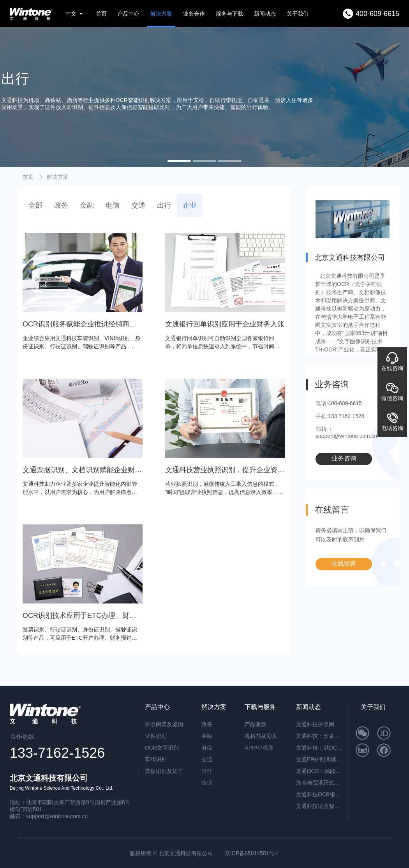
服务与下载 (229, 14)
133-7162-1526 (57, 753)
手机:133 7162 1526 (340, 416)
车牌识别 (156, 759)
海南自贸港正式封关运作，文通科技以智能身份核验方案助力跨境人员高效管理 (319, 783)
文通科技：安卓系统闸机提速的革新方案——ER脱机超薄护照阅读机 (319, 736)
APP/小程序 (259, 748)
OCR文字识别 (162, 748)
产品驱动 (256, 724)
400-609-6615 (377, 14)
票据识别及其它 (164, 771)
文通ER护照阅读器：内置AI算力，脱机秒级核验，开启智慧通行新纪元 (319, 759)
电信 (113, 205)
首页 (101, 14)
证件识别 (156, 736)
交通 (138, 205)
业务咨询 (344, 458)
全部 (35, 205)
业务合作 (194, 14)
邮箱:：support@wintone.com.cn (346, 432)
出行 (164, 205)
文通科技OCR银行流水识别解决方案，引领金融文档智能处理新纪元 (319, 794)
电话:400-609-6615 (339, 403)
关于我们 (298, 14)
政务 (61, 205)
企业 (190, 205)
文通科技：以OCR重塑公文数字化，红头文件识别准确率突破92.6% (319, 748)
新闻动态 (265, 14)
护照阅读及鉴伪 (164, 724)
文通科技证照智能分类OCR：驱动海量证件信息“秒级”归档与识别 (319, 806)
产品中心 (129, 14)
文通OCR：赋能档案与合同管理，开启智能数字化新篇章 (319, 771)
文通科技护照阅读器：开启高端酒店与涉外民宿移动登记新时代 (319, 724)
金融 (87, 205)
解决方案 (161, 14)
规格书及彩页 (261, 736)
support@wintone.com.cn (57, 816)
